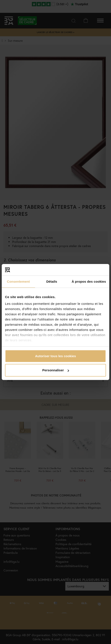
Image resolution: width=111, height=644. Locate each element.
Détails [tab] (52, 281)
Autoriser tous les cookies (55, 356)
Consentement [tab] (18, 281)
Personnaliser (56, 370)
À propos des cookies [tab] (89, 281)
